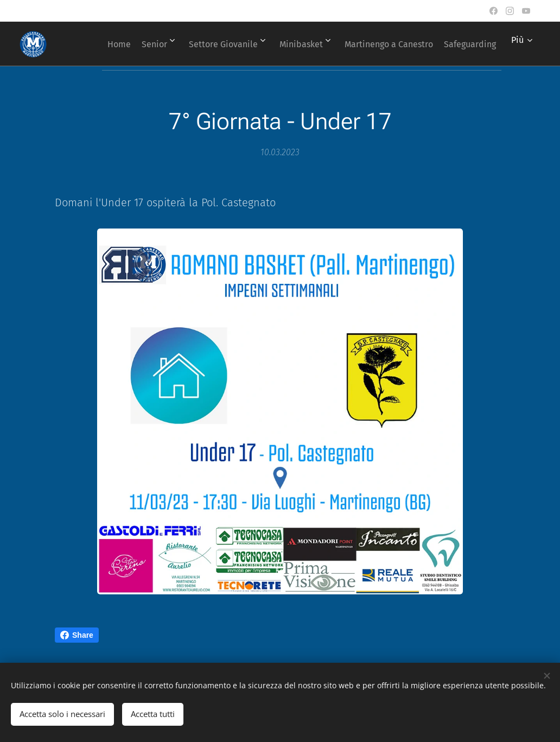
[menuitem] (153, 44)
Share (77, 635)
